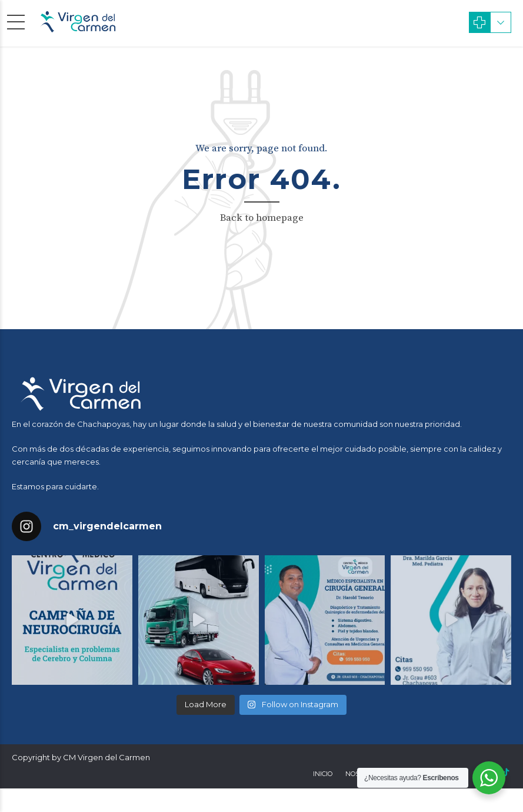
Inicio (323, 774)
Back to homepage (262, 218)
